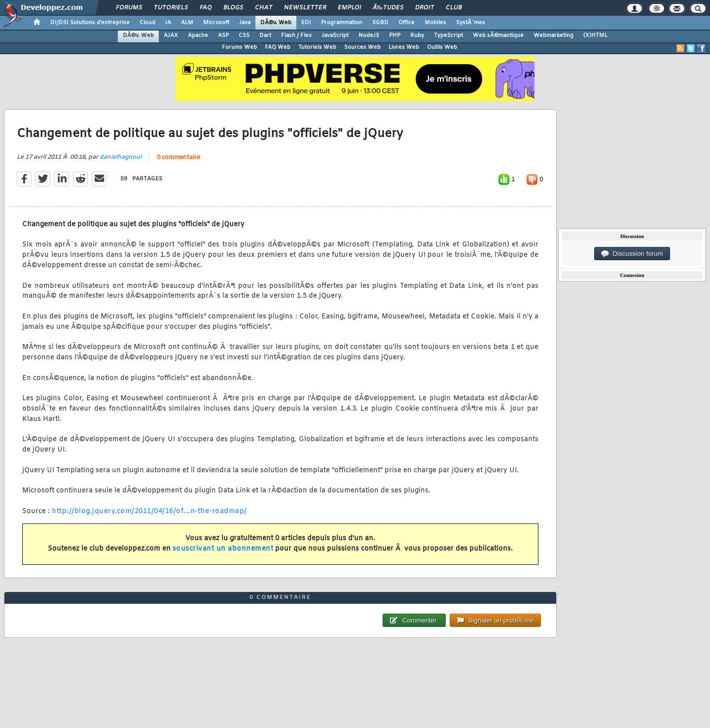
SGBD (380, 23)
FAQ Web (278, 47)
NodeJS (369, 35)
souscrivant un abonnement (223, 549)
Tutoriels (171, 8)
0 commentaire (178, 158)
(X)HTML (595, 35)
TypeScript (448, 35)
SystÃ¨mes (471, 23)
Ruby (417, 35)
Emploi (349, 8)
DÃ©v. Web (276, 23)
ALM (187, 23)
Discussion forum (632, 254)
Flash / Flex (296, 35)
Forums (129, 8)
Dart (265, 35)
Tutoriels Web (317, 47)
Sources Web (362, 47)
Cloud (147, 23)
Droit (425, 8)
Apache (198, 35)
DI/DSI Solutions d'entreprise (90, 23)
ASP (223, 35)
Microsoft (216, 23)
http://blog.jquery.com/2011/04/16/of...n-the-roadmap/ (149, 511)
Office (407, 23)
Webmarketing (553, 35)
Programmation (342, 23)
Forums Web (239, 47)
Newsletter (305, 8)
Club (454, 8)
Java (245, 23)
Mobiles (435, 23)
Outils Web (442, 47)
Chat (264, 8)
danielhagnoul (121, 157)
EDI (306, 23)
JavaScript (335, 35)
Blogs (233, 8)
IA (168, 23)
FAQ (206, 8)
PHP (395, 35)
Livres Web (404, 47)
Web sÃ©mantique (498, 35)
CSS (244, 35)
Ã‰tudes (388, 8)
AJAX (171, 35)
